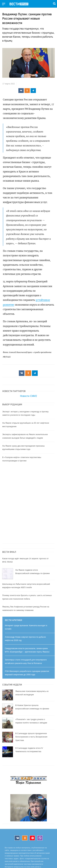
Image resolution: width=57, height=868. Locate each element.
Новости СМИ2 (28, 396)
